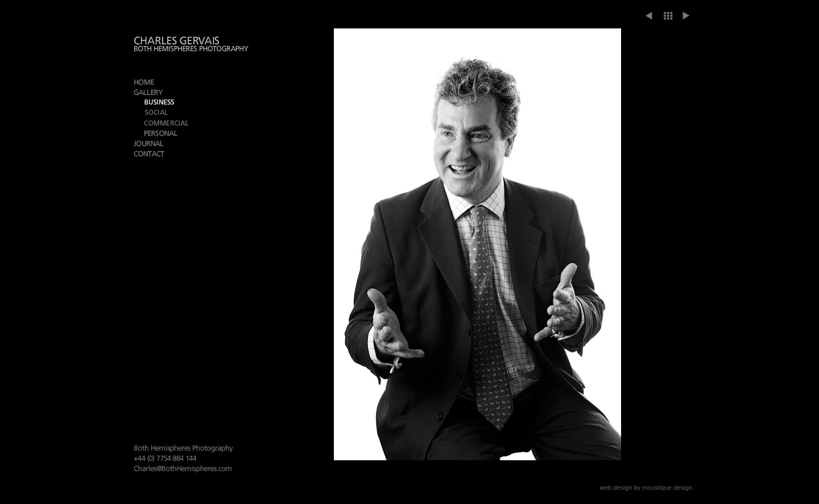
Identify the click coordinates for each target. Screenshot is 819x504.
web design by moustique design (646, 488)
